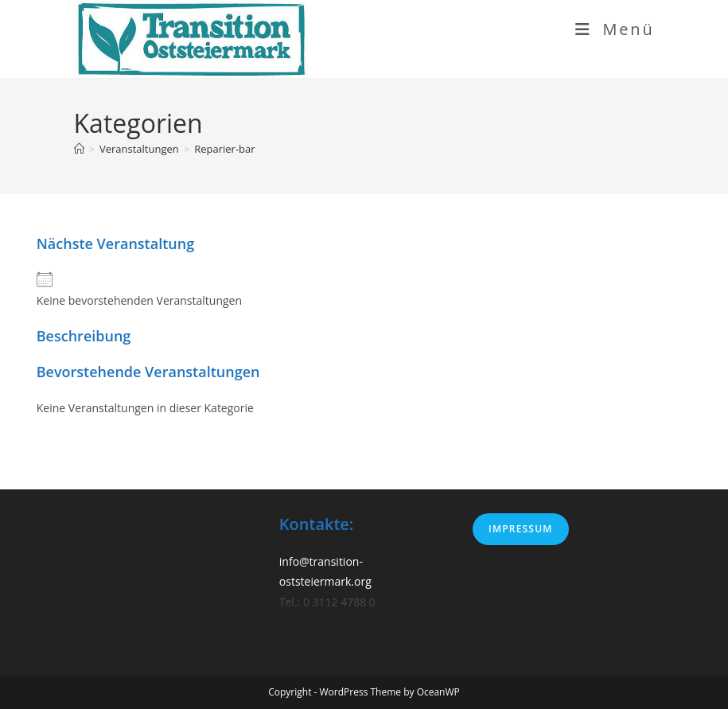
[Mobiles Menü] (615, 29)
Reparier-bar (224, 149)
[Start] (79, 149)
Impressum (520, 529)
